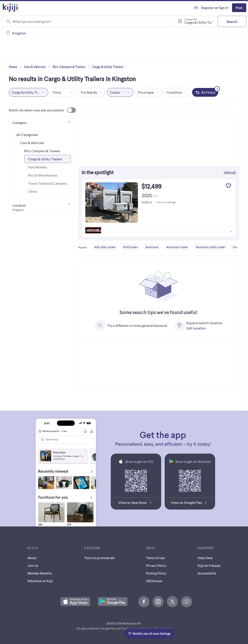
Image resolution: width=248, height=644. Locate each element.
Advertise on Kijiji (40, 581)
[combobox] (90, 21)
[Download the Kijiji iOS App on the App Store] (136, 504)
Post (239, 8)
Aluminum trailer (177, 247)
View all (230, 172)
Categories (191, 19)
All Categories (27, 135)
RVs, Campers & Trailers (72, 67)
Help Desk (205, 558)
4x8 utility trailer (105, 247)
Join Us (33, 565)
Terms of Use (155, 558)
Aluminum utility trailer (211, 247)
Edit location (196, 328)
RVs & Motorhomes (43, 175)
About (32, 558)
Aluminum (152, 247)
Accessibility (207, 573)
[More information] (231, 232)
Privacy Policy (156, 565)
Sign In (224, 8)
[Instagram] (158, 602)
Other (33, 191)
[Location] (42, 206)
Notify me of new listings (149, 633)
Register (208, 8)
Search (232, 21)
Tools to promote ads (100, 558)
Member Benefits (40, 573)
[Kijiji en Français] (196, 8)
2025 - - (150, 195)
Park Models (37, 167)
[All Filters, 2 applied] (205, 92)
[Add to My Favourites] (228, 186)
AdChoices (154, 581)
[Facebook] (144, 602)
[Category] (42, 122)
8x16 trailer (131, 247)
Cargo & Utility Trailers (108, 67)
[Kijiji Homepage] (11, 8)
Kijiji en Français (209, 565)
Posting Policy (156, 573)
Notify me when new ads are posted (42, 110)
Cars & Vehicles (38, 67)
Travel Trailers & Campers (47, 183)
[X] (172, 602)
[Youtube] (187, 602)
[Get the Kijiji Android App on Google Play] (190, 504)
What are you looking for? (32, 21)
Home (16, 67)
